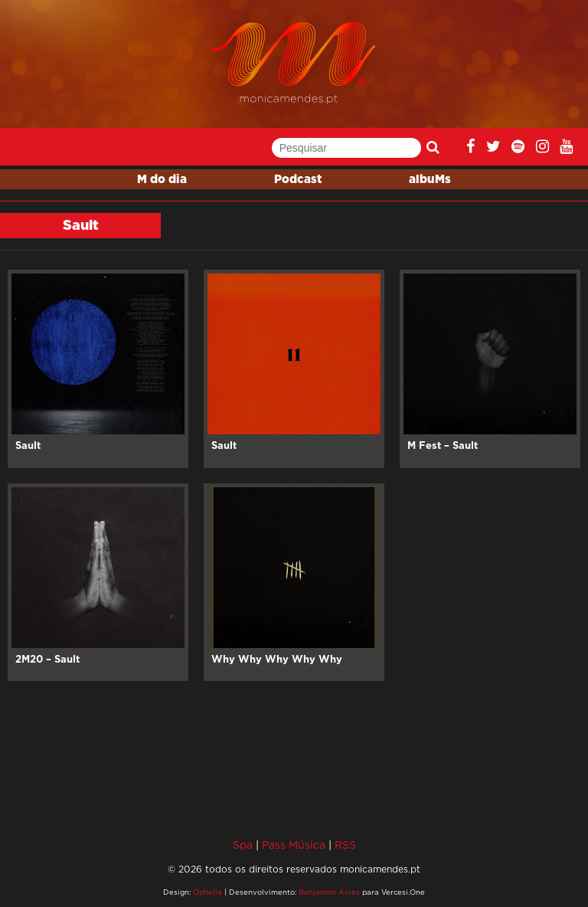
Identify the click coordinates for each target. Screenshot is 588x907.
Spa (243, 845)
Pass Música (294, 845)
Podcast (298, 180)
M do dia (162, 180)
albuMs (430, 180)
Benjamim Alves (329, 892)
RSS (345, 845)
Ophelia (207, 892)
